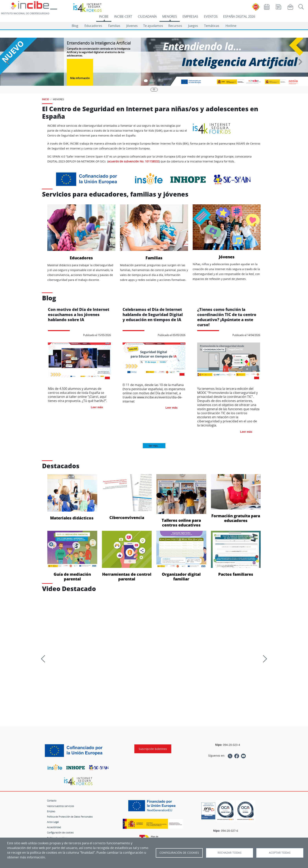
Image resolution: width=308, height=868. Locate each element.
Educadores (93, 26)
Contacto (52, 801)
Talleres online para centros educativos (181, 501)
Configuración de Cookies (179, 853)
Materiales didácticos (72, 497)
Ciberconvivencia (127, 497)
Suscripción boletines (153, 749)
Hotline (231, 26)
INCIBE (104, 16)
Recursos (175, 26)
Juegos (193, 26)
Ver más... (154, 446)
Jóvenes (132, 26)
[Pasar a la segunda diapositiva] (152, 81)
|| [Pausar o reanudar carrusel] (154, 89)
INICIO (45, 99)
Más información (80, 78)
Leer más (97, 407)
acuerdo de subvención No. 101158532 (134, 161)
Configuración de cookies (60, 832)
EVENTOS (211, 16)
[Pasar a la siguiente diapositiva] (300, 62)
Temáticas (212, 26)
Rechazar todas (230, 853)
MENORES (170, 16)
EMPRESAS (190, 16)
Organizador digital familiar (181, 556)
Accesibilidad (54, 827)
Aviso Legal (53, 822)
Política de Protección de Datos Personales (70, 817)
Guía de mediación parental (72, 556)
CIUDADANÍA (147, 16)
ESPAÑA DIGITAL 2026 (239, 16)
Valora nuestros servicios (60, 806)
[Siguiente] (263, 659)
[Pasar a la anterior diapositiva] (8, 62)
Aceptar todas (280, 853)
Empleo (51, 811)
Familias (114, 26)
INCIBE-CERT (123, 16)
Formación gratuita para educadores (236, 498)
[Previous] (45, 659)
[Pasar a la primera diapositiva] (146, 81)
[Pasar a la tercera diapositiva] (160, 81)
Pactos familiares (236, 554)
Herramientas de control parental (127, 556)
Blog (75, 26)
